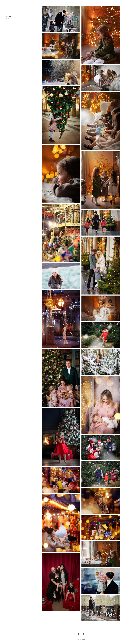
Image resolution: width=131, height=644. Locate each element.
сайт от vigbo (81, 639)
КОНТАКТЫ (8, 16)
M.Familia (7, 19)
